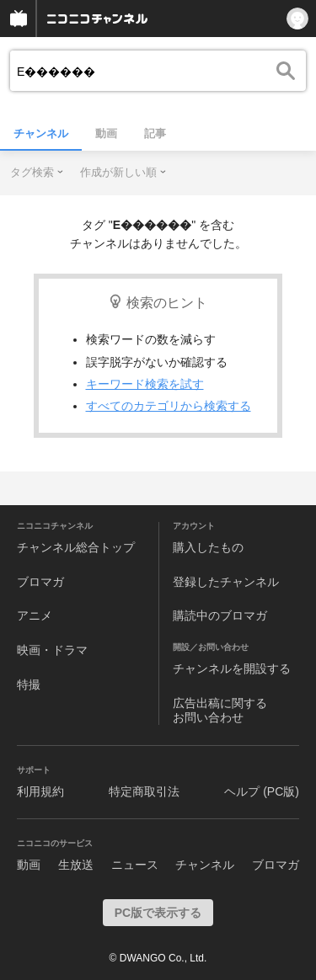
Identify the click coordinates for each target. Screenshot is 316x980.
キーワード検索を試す (145, 384)
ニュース (135, 865)
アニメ (35, 615)
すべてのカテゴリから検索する (169, 406)
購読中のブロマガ (220, 615)
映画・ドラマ (52, 650)
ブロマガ (40, 582)
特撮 (29, 684)
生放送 (76, 865)
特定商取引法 (144, 791)
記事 (155, 133)
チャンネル (41, 133)
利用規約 (40, 791)
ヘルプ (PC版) (262, 791)
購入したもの (208, 547)
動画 (106, 133)
